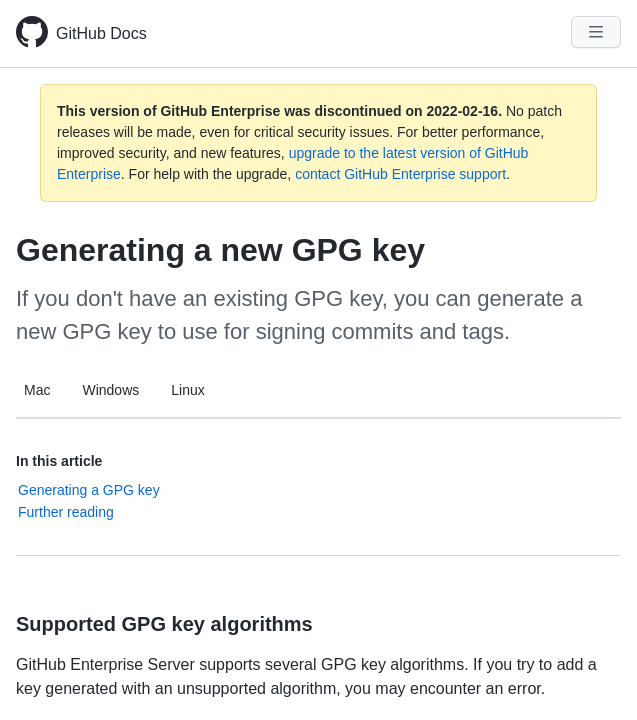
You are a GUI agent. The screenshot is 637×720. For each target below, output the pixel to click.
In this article (59, 461)
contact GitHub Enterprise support (400, 174)
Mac (37, 390)
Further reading (66, 512)
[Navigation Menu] (596, 32)
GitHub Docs (101, 33)
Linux (187, 390)
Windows (110, 390)
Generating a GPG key (89, 490)
